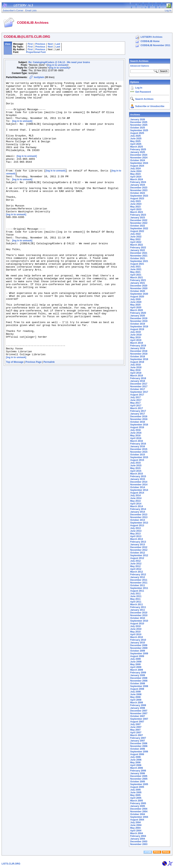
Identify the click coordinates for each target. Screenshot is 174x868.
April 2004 (136, 831)
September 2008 (139, 686)
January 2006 (138, 773)
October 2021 (138, 258)
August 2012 (137, 558)
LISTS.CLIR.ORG (11, 864)
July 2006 (135, 757)
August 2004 (137, 820)
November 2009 (139, 648)
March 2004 (136, 833)
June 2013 (136, 531)
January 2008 (138, 708)
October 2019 (138, 324)
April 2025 (136, 144)
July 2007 (135, 724)
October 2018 (138, 357)
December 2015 (139, 449)
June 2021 (136, 269)
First (30, 44)
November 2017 (139, 387)
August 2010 (137, 624)
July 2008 (135, 692)
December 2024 (139, 155)
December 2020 (139, 286)
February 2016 (138, 444)
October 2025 (138, 128)
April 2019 (136, 340)
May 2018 (135, 370)
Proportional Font (36, 52)
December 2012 (139, 547)
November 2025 (139, 125)
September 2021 (139, 261)
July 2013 (135, 528)
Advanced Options (140, 66)
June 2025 (136, 139)
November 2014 (139, 485)
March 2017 (136, 408)
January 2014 (138, 512)
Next (50, 44)
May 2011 (135, 599)
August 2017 (137, 395)
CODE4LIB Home (150, 41)
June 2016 (136, 433)
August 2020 (137, 297)
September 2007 (139, 719)
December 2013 (139, 515)
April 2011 (136, 602)
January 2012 (138, 577)
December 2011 (139, 580)
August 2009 (137, 656)
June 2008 (136, 694)
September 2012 (139, 555)
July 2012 (135, 561)
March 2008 (136, 703)
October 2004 (138, 814)
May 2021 (135, 272)
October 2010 (138, 618)
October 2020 (138, 291)
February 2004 (138, 836)
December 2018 (139, 351)
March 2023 (136, 212)
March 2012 (136, 572)
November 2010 (139, 615)
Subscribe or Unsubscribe (150, 106)
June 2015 (136, 466)
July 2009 (135, 659)
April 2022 (136, 242)
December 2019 (139, 318)
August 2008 (137, 689)
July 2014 (135, 495)
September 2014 (139, 490)
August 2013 (137, 525)
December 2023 (139, 188)
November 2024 (139, 158)
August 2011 (137, 591)
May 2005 (135, 795)
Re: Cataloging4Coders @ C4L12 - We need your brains (59, 62)
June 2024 (136, 171)
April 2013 (136, 536)
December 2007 (139, 711)
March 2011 (136, 604)
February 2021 (138, 280)
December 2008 (139, 678)
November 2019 (139, 321)
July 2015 (135, 463)
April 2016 (136, 438)
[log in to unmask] (57, 65)
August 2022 (137, 231)
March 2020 (136, 310)
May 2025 (135, 141)
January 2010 (138, 643)
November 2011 (139, 583)
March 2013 (136, 539)
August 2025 (137, 133)
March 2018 (136, 376)
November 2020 (139, 288)
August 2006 (137, 754)
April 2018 (136, 373)
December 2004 (139, 809)
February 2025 (138, 149)
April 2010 (136, 634)
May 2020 (135, 305)
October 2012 (138, 553)
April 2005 (136, 798)
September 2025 (139, 130)
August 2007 (137, 722)
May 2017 (135, 403)
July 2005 (135, 790)
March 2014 (136, 506)
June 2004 (136, 825)
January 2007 (138, 741)
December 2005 (139, 776)
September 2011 (139, 588)
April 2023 (136, 209)
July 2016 (135, 430)
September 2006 (139, 752)
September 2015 (139, 457)
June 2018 (136, 367)
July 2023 (135, 201)
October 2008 (138, 684)
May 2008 (135, 697)
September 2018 (139, 359)
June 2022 (136, 237)
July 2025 (135, 136)
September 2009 (139, 654)
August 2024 (137, 166)
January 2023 (138, 218)
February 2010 (138, 640)
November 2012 (139, 550)
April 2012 (136, 569)
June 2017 (136, 400)
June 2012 (136, 564)
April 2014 (136, 504)
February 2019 (138, 346)
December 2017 (139, 384)
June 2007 (136, 727)
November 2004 (139, 812)
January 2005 (138, 806)
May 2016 (135, 436)
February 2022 (138, 248)
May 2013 (135, 534)
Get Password (143, 92)
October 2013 (138, 520)
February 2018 (138, 378)
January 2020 (138, 316)
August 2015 (137, 460)
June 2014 (136, 498)
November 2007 (139, 713)
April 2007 (136, 733)
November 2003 (139, 844)
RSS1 (157, 852)
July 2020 (135, 299)
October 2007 (138, 716)
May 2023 (135, 207)
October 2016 (138, 422)
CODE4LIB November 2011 (155, 45)
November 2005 (139, 779)
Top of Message (15, 416)
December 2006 (139, 743)
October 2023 (138, 193)
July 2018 (135, 365)
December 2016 (139, 416)
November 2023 (139, 190)
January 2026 (138, 119)
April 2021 (136, 275)
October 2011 (138, 585)
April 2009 (136, 667)
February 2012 (138, 575)
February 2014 (138, 509)
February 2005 (138, 803)
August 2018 (137, 362)
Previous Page (34, 416)
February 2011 (138, 607)
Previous (40, 44)
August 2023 (137, 199)
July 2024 (135, 169)
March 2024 (136, 179)
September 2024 (139, 163)
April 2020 (136, 307)
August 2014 (137, 493)
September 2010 (139, 621)
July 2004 (135, 822)
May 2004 (135, 828)
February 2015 (138, 476)
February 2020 (138, 313)
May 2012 (135, 566)
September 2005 (139, 784)
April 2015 (136, 471)
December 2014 (139, 482)
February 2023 (138, 215)
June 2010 (136, 629)
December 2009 (139, 645)
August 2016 (137, 427)
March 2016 (136, 441)
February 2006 (138, 771)
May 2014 (135, 501)
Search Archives (139, 61)
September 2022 (139, 228)
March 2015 (136, 474)
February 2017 (138, 411)
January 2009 (138, 675)
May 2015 (135, 468)
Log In (139, 88)
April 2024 (136, 177)
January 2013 (138, 545)
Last (58, 44)
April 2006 (136, 765)
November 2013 (139, 517)
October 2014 (138, 487)
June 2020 (136, 302)
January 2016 (138, 446)
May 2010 (135, 632)
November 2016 (139, 419)
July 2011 (135, 594)
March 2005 (136, 801)
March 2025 (136, 147)
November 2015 (139, 452)
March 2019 (136, 343)
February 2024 (138, 182)
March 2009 (136, 670)
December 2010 (139, 613)
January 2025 (138, 152)
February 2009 (138, 673)
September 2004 (139, 817)
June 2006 (136, 760)
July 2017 (135, 397)
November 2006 (139, 746)
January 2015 (138, 479)
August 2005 (137, 787)
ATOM (148, 852)
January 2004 (138, 839)
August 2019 (137, 329)
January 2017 (138, 414)
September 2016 (139, 425)
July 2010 (135, 626)
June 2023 (136, 204)
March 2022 (136, 245)
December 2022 (139, 220)
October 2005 (138, 782)
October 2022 (138, 226)
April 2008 (136, 700)
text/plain (39, 77)
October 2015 (138, 455)
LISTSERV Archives (151, 37)
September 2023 (139, 196)
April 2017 (136, 406)
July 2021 (135, 267)
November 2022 (139, 223)
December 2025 (139, 122)
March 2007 (136, 735)
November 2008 (139, 681)
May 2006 (135, 763)
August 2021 (137, 264)
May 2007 (135, 730)
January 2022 (138, 250)
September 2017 (139, 392)
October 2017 (138, 389)
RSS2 (166, 852)
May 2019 (135, 337)
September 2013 (139, 523)
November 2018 (139, 354)
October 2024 (138, 160)
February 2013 (138, 542)
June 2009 (136, 662)
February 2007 (138, 738)
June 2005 (136, 792)
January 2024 (138, 185)
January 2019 (138, 348)
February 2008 (138, 705)
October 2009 (138, 651)
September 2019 (139, 327)
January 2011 (138, 610)
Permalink (49, 416)
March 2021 (136, 278)
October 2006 (138, 749)
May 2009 (135, 664)
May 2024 (135, 174)
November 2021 (139, 256)
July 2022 (135, 234)
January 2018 (138, 381)
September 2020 (139, 294)
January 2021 (138, 283)
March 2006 (136, 768)
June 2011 (136, 596)
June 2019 (136, 335)
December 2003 (139, 842)
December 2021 (139, 253)
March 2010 (136, 637)
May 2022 (135, 239)
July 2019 (135, 332)
